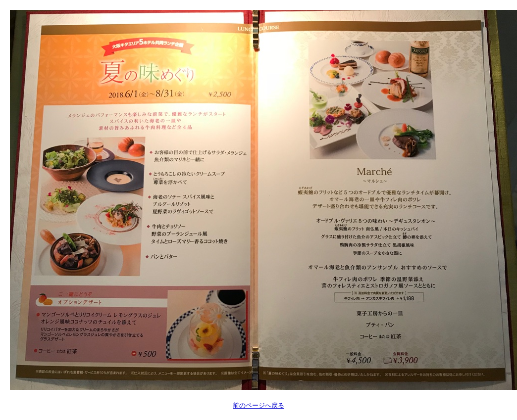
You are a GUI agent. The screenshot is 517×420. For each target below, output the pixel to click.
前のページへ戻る (258, 405)
